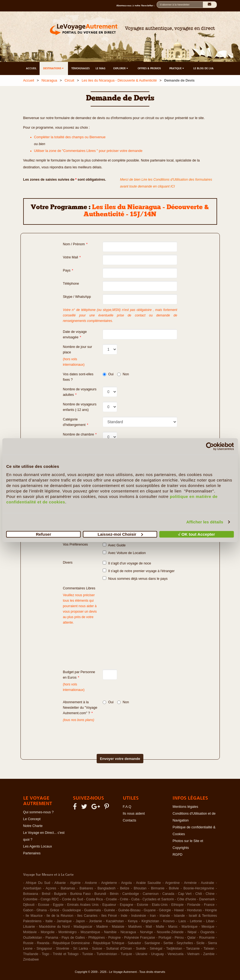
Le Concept (32, 819)
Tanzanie (193, 949)
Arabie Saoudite (148, 883)
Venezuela (176, 954)
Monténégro (68, 932)
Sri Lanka (81, 949)
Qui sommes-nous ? (38, 812)
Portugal (165, 938)
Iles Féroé (109, 916)
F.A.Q (127, 807)
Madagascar (83, 927)
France (209, 905)
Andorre (91, 883)
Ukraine (142, 954)
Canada (168, 894)
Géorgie (165, 910)
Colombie (30, 899)
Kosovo (169, 921)
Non (123, 374)
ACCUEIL (31, 68)
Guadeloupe (72, 910)
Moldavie (30, 932)
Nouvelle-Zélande (170, 932)
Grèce (55, 910)
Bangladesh (106, 888)
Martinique (189, 927)
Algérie (75, 883)
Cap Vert (185, 894)
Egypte (58, 905)
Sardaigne (152, 943)
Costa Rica (94, 899)
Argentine (173, 883)
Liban (210, 921)
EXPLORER (121, 68)
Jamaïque (64, 921)
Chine (210, 894)
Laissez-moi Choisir (120, 534)
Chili (198, 894)
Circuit (69, 80)
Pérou (179, 938)
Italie (49, 921)
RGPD (177, 855)
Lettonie (196, 921)
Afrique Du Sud (38, 883)
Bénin (114, 894)
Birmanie (158, 888)
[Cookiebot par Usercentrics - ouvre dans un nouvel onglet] (210, 446)
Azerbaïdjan (32, 888)
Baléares (86, 888)
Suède (141, 949)
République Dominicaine (71, 943)
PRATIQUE (177, 68)
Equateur (109, 905)
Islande (179, 916)
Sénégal (156, 949)
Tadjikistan (174, 949)
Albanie (60, 883)
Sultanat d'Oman (119, 949)
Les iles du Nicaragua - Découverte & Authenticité (119, 80)
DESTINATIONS (54, 68)
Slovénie (63, 949)
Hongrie (211, 910)
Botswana (31, 894)
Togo (45, 954)
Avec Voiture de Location (124, 553)
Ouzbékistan (33, 938)
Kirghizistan (150, 921)
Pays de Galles (73, 938)
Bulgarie (60, 894)
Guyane (150, 910)
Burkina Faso (80, 894)
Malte (160, 927)
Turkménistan (107, 954)
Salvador (134, 943)
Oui (108, 374)
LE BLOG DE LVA (203, 68)
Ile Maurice (34, 916)
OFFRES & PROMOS (149, 68)
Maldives (135, 927)
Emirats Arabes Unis (83, 905)
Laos (182, 921)
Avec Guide (114, 545)
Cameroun (150, 894)
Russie (28, 943)
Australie (208, 883)
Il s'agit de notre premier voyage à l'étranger (139, 571)
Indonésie (139, 916)
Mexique (208, 927)
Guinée (109, 910)
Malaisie (118, 927)
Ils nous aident (134, 814)
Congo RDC (50, 899)
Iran (153, 916)
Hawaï (179, 910)
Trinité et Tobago (66, 954)
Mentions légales (185, 807)
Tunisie (88, 954)
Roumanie (207, 938)
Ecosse (44, 905)
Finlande (194, 905)
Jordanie (96, 921)
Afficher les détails (205, 522)
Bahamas (68, 888)
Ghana (42, 910)
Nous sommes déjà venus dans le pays (135, 578)
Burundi (100, 894)
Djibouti (29, 905)
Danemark (207, 899)
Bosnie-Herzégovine (199, 888)
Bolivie (174, 888)
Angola (127, 883)
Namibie (110, 932)
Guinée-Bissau (129, 910)
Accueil (29, 80)
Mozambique (90, 932)
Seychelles (185, 943)
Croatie (111, 899)
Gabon (28, 910)
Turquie (126, 954)
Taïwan (209, 949)
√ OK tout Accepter (196, 534)
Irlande (165, 916)
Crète (124, 899)
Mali (149, 927)
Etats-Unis (160, 905)
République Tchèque (109, 943)
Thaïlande (31, 954)
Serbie (168, 943)
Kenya (133, 921)
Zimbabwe (31, 959)
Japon (80, 921)
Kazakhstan (115, 921)
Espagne (127, 905)
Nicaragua (49, 80)
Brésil (46, 894)
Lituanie (29, 927)
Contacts (130, 820)
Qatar (191, 938)
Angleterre (109, 883)
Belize (125, 888)
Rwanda (43, 943)
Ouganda (207, 932)
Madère (102, 927)
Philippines (96, 938)
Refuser (43, 534)
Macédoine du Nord (54, 927)
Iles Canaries (87, 916)
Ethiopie (177, 905)
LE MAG (100, 68)
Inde (124, 916)
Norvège (146, 932)
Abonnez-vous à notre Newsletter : (137, 5)
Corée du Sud (72, 899)
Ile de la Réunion (60, 916)
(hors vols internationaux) (74, 687)
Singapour (44, 949)
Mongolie (48, 932)
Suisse (97, 949)
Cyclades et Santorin (158, 899)
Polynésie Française (140, 938)
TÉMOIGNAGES (80, 68)
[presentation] (111, 734)
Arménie (190, 883)
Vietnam (193, 954)
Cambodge (131, 894)
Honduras (194, 910)
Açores (51, 888)
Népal (192, 932)
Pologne (114, 938)
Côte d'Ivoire (186, 899)
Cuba (135, 899)
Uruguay (157, 954)
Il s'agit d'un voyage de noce (127, 563)
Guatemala (92, 910)
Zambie (209, 954)
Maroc (173, 927)
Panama (52, 938)
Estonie (143, 905)
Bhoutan (140, 888)
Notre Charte (33, 826)
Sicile (200, 943)
